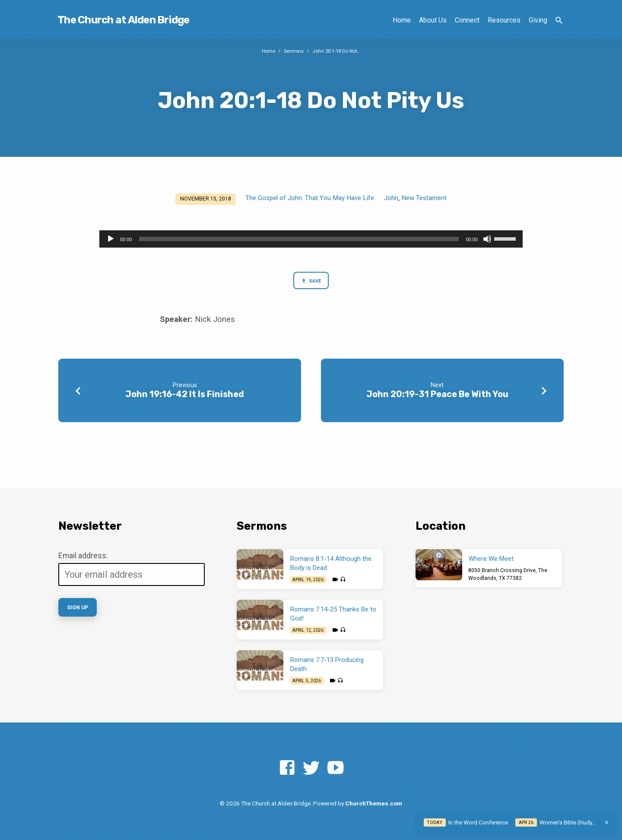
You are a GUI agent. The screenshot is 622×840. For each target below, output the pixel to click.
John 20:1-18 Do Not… (338, 51)
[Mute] (487, 239)
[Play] (111, 239)
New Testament (424, 198)
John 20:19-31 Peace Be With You (437, 396)
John (391, 198)
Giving (538, 20)
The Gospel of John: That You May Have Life (310, 198)
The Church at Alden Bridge (124, 20)
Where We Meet (491, 559)
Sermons (292, 51)
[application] (311, 239)
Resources (504, 20)
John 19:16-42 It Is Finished (185, 396)
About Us (433, 20)
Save (311, 282)
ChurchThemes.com (374, 803)
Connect (467, 20)
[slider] (299, 239)
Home (402, 20)
